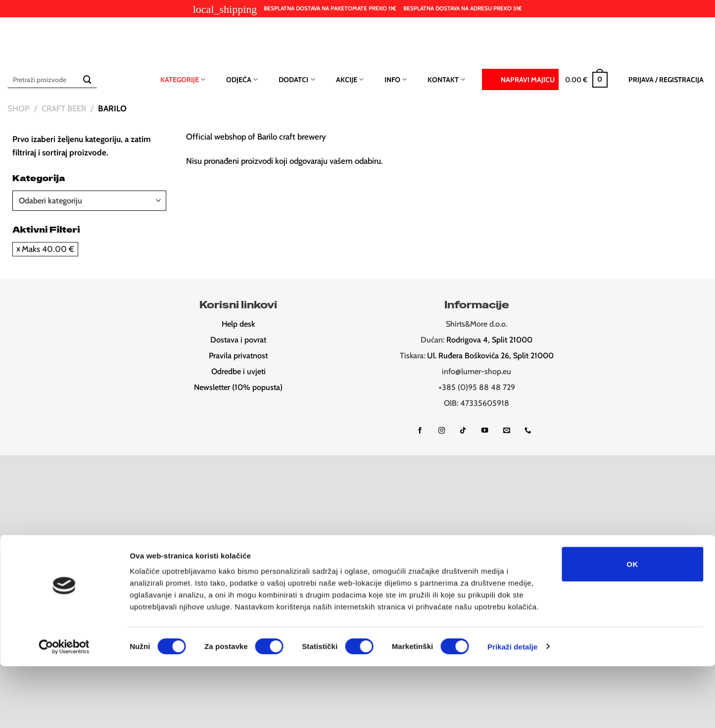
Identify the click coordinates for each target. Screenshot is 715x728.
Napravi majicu (520, 79)
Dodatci (297, 79)
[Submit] (88, 79)
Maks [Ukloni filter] (48, 249)
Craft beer (64, 108)
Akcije (350, 79)
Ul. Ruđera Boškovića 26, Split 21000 (490, 356)
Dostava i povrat (238, 340)
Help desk (238, 324)
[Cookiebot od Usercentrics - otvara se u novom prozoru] (64, 709)
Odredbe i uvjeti (238, 371)
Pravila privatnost (238, 356)
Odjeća (242, 79)
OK (632, 626)
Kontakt (446, 79)
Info (396, 79)
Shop (19, 108)
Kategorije (183, 79)
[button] (586, 80)
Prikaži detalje (513, 708)
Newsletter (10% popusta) (238, 387)
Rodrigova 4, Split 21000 (489, 340)
